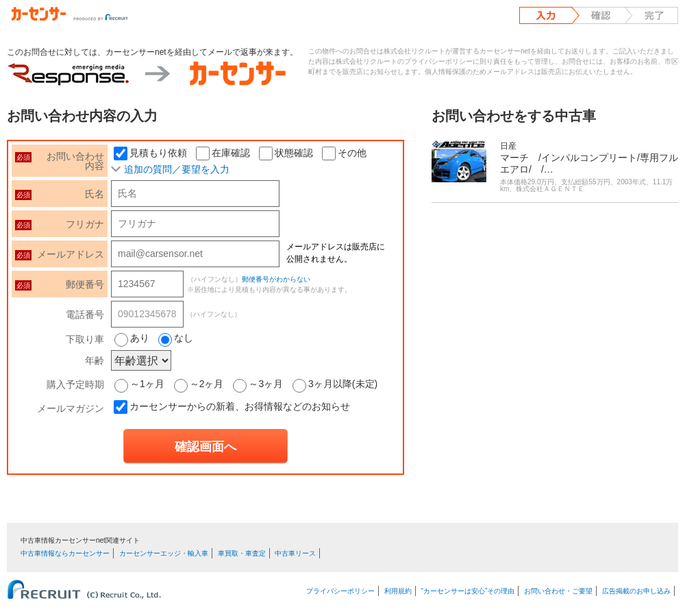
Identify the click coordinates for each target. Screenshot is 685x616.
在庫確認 (223, 153)
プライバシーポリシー (340, 591)
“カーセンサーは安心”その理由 (468, 591)
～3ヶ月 (258, 384)
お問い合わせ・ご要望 (558, 591)
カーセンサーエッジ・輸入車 (164, 553)
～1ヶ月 (139, 384)
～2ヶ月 (199, 384)
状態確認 (286, 153)
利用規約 (398, 591)
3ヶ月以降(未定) (335, 384)
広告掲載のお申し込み (636, 591)
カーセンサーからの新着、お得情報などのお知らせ (240, 406)
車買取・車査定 (242, 553)
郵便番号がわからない (276, 279)
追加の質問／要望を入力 (177, 169)
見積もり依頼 (150, 153)
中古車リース (295, 553)
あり (140, 338)
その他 (344, 153)
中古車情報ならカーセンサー (65, 553)
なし (184, 338)
